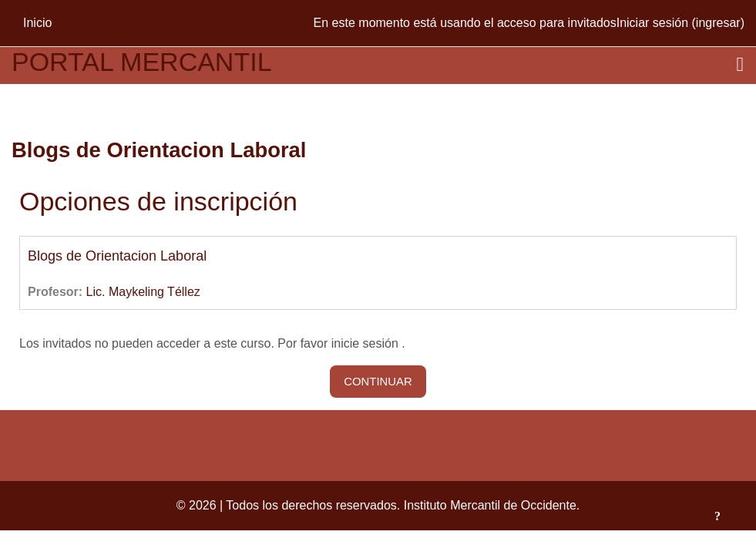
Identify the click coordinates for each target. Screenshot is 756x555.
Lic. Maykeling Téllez (143, 292)
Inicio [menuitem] (37, 23)
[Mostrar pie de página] (717, 516)
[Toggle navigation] (741, 65)
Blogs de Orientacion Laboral (117, 256)
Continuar (378, 382)
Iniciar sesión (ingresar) (680, 23)
